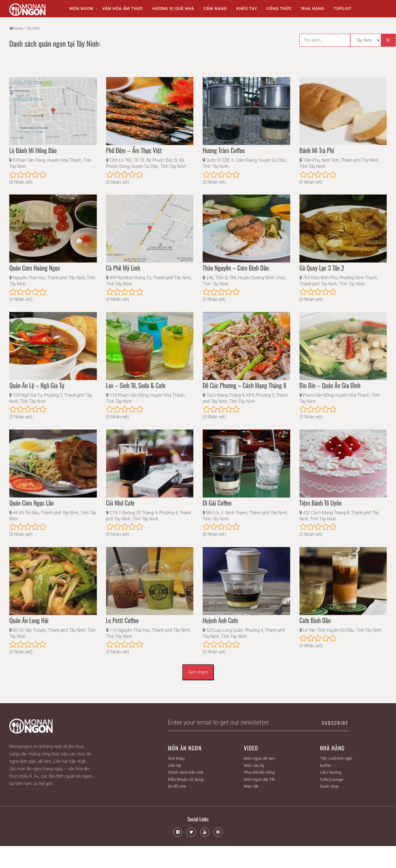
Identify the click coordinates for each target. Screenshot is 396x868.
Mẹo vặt (251, 786)
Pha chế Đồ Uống (259, 772)
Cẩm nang (215, 9)
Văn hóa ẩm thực (123, 9)
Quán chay (329, 786)
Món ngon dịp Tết (259, 779)
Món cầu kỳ (254, 765)
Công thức (279, 9)
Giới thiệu (176, 758)
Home (18, 28)
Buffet (325, 765)
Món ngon (81, 9)
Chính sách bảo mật (186, 772)
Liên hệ (174, 765)
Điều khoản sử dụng (186, 779)
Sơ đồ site (177, 786)
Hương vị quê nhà (173, 9)
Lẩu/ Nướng (331, 772)
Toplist (343, 9)
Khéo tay (247, 9)
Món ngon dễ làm (259, 758)
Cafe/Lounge (331, 779)
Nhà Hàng (313, 9)
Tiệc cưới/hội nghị (336, 758)
